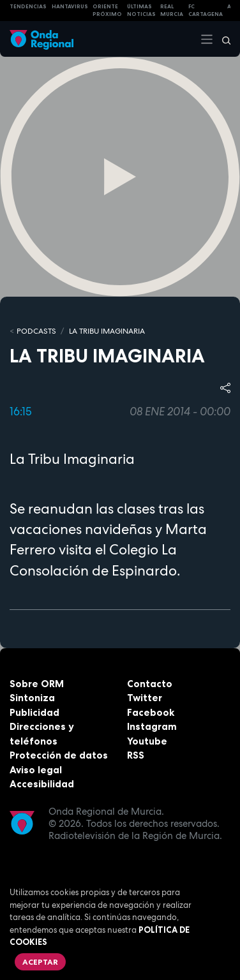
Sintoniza (32, 698)
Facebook (151, 712)
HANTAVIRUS (70, 6)
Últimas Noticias (141, 11)
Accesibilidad (42, 784)
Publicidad (34, 712)
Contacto (150, 684)
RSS (136, 755)
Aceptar (40, 962)
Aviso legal (36, 770)
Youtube (147, 741)
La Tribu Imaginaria (107, 331)
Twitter (145, 698)
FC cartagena (206, 11)
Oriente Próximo (107, 11)
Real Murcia (172, 11)
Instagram (152, 726)
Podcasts (36, 331)
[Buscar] (222, 39)
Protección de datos (59, 755)
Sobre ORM (37, 684)
